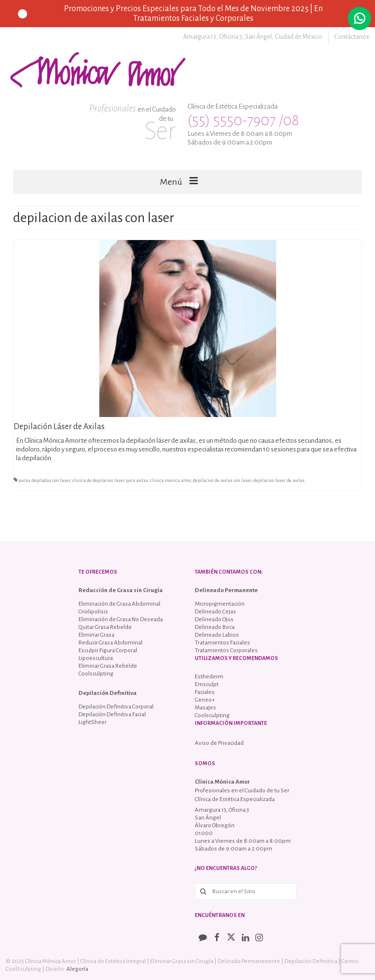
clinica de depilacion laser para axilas (110, 481)
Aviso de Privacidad (219, 743)
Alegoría (77, 969)
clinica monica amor (171, 481)
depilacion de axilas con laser (222, 481)
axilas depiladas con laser (44, 481)
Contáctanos (352, 37)
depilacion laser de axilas (279, 481)
